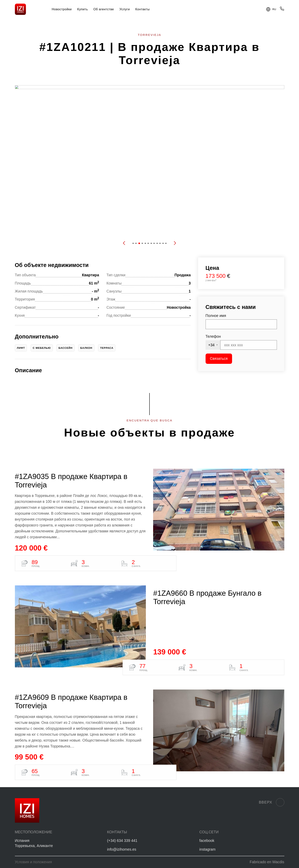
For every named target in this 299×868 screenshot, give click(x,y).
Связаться (219, 358)
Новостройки (62, 9)
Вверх (271, 802)
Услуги (125, 9)
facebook (207, 841)
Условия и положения (33, 862)
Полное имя (216, 316)
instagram (207, 849)
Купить (83, 9)
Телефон (213, 336)
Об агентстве (104, 9)
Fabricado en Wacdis (267, 862)
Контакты (143, 9)
